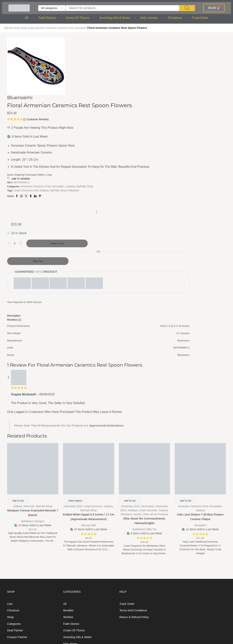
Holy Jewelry (149, 18)
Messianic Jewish (131, 397)
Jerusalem (200, 408)
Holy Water (71, 530)
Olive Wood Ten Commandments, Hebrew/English (145, 404)
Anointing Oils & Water (115, 18)
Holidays (133, 393)
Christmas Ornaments (78, 586)
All (27, 18)
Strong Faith (88, 408)
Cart (10, 488)
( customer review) (126, 75)
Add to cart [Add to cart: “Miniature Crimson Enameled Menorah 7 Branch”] (19, 383)
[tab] (195, 186)
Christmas (175, 18)
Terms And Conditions (134, 494)
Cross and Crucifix (76, 572)
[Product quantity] (172, 80)
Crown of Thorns (78, 18)
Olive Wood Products (156, 397)
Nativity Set (71, 593)
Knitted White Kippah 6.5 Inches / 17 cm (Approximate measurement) (88, 400)
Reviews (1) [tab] (171, 190)
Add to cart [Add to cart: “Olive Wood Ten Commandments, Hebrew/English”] (131, 383)
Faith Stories (47, 18)
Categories (14, 508)
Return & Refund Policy (135, 502)
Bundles (69, 494)
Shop (25, 28)
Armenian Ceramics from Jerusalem (70, 28)
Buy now (196, 107)
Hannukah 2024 (73, 389)
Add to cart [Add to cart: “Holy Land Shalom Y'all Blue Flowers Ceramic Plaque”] (187, 383)
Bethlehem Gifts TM (144, 412)
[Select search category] (52, 8)
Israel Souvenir (38, 28)
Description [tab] (171, 186)
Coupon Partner (18, 522)
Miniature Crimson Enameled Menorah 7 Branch (33, 396)
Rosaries (69, 551)
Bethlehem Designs (33, 404)
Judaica (102, 167)
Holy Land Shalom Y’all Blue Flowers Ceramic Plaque (200, 400)
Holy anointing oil (75, 537)
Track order (200, 18)
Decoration (148, 389)
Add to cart (196, 90)
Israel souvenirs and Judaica (121, 171)
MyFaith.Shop (13, 28)
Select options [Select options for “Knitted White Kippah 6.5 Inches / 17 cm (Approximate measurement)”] (76, 383)
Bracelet (69, 558)
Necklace (70, 565)
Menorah (29, 389)
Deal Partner (16, 516)
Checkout (14, 494)
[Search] (187, 8)
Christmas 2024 (130, 389)
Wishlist (69, 502)
